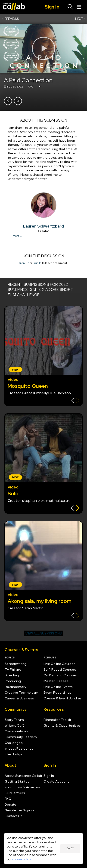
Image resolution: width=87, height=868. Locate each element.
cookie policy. (22, 859)
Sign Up (24, 263)
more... (17, 236)
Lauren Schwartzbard (43, 226)
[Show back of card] (75, 401)
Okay (70, 848)
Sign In (37, 263)
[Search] (70, 7)
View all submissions (43, 633)
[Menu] (79, 7)
